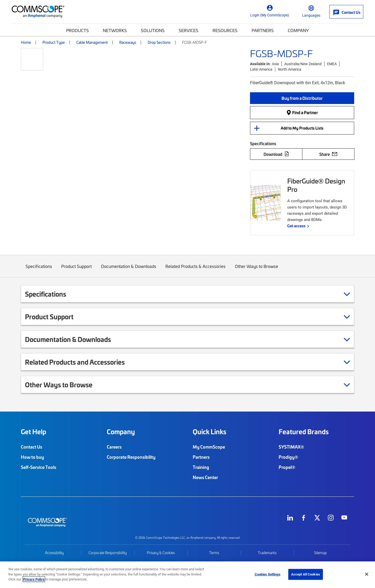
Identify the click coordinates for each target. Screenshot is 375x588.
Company (298, 30)
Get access (296, 226)
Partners (263, 30)
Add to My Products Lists (302, 128)
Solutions (153, 30)
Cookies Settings (268, 574)
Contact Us (32, 447)
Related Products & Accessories (196, 270)
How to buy (32, 457)
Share (328, 154)
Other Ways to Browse (257, 270)
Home (26, 42)
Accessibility (54, 553)
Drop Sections (159, 42)
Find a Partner (302, 112)
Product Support (77, 270)
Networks (115, 30)
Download (276, 154)
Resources (225, 30)
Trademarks (267, 553)
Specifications (39, 270)
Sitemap (320, 553)
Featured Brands (304, 432)
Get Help (33, 432)
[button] (302, 98)
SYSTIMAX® (291, 447)
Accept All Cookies (306, 574)
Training (201, 467)
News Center (205, 477)
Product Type (54, 42)
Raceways (128, 42)
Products (77, 30)
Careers (114, 447)
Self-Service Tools (39, 467)
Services (189, 30)
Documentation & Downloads (129, 270)
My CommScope (209, 447)
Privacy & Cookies (161, 553)
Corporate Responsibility (131, 457)
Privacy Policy (34, 579)
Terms (214, 553)
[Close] (367, 574)
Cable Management (92, 42)
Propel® (287, 467)
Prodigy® (288, 457)
